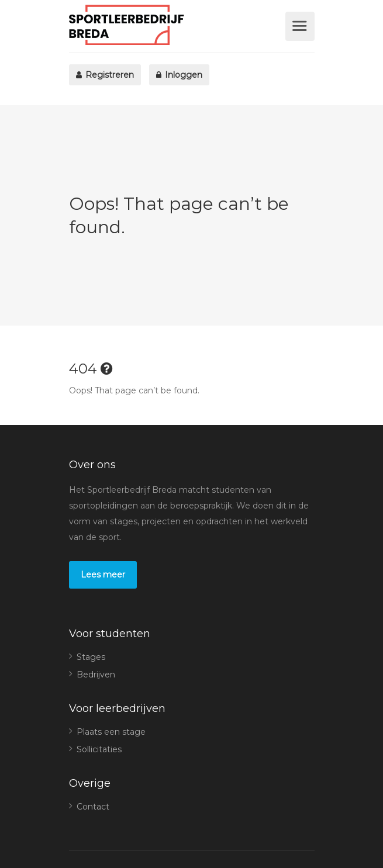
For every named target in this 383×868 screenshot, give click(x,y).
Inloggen (179, 75)
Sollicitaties (99, 749)
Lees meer (103, 575)
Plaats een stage (111, 732)
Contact (93, 807)
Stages (91, 657)
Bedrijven (96, 675)
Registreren (105, 75)
